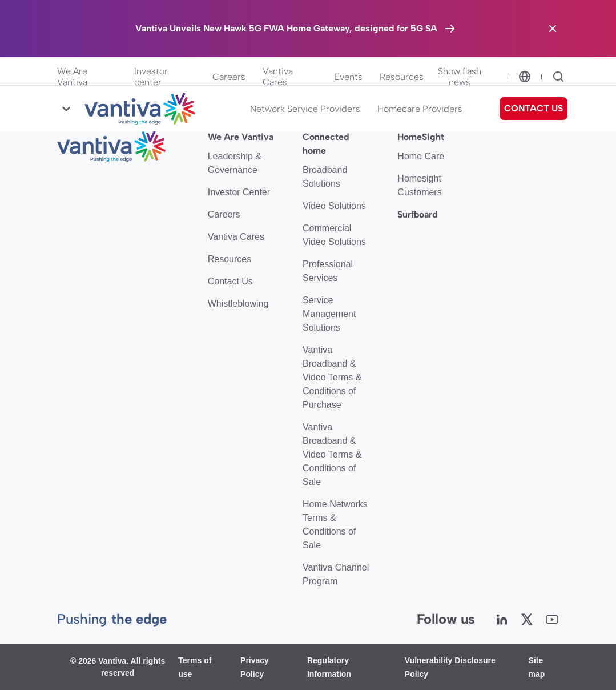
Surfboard (418, 214)
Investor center (151, 77)
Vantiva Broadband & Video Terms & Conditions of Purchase (332, 377)
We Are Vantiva (72, 77)
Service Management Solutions (329, 314)
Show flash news (460, 77)
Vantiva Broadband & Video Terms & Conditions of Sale (332, 454)
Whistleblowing (238, 304)
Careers (229, 77)
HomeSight (421, 137)
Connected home (326, 144)
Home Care (421, 156)
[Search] (558, 77)
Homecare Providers (420, 109)
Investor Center (239, 192)
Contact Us (230, 281)
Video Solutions (334, 206)
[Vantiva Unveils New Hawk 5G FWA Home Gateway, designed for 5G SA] (296, 29)
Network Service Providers (305, 109)
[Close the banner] (553, 29)
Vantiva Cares (278, 77)
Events (348, 77)
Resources (402, 77)
